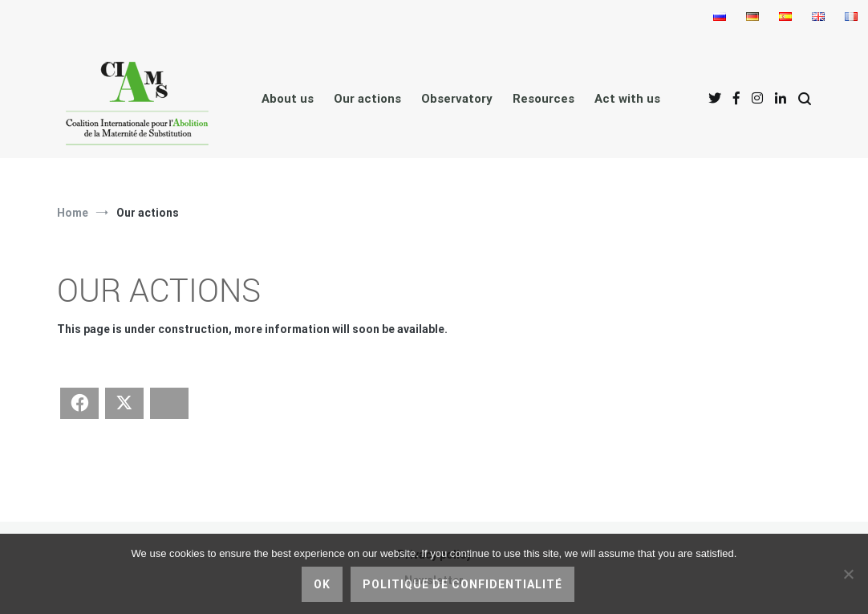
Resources (544, 99)
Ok (322, 584)
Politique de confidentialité (462, 584)
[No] (848, 574)
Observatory (457, 99)
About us (288, 99)
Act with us (627, 99)
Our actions (367, 99)
